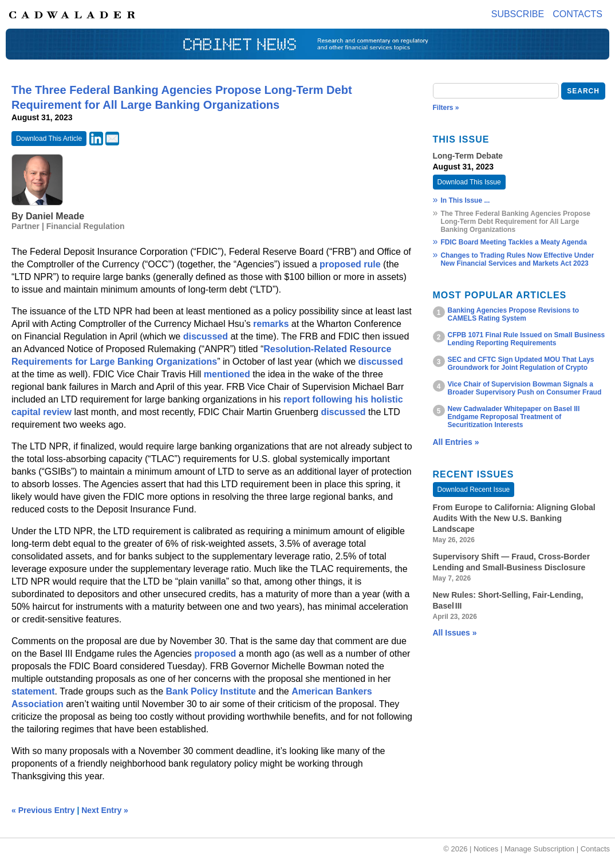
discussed (206, 336)
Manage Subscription (539, 849)
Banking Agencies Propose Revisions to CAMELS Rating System (514, 314)
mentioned (227, 374)
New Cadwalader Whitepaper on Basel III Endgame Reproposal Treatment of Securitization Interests (514, 417)
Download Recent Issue (474, 490)
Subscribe (518, 14)
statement (33, 691)
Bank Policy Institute (210, 691)
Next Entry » (105, 810)
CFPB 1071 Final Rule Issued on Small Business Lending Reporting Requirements (527, 339)
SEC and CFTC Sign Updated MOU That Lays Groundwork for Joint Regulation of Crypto (521, 364)
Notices (486, 849)
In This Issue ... (465, 200)
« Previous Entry (43, 810)
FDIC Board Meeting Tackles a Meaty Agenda (513, 242)
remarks (271, 324)
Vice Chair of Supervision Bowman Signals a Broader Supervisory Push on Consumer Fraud (525, 388)
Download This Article (49, 139)
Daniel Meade (55, 216)
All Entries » (456, 442)
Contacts (577, 14)
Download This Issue (469, 182)
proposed (215, 654)
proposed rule (350, 264)
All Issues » (455, 633)
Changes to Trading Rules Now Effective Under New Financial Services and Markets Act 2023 (517, 259)
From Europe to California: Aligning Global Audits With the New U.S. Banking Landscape (514, 518)
